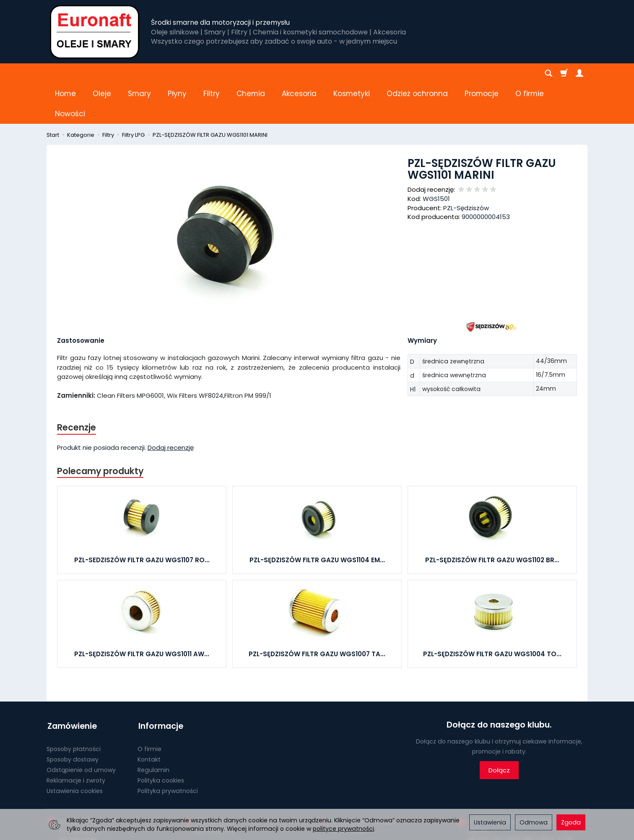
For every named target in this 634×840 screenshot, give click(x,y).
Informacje (160, 685)
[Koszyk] (564, 73)
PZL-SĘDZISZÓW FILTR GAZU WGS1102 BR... (492, 520)
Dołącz (499, 730)
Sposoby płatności (74, 707)
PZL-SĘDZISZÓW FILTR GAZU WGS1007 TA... (317, 614)
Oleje (102, 73)
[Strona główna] (95, 32)
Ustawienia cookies (75, 749)
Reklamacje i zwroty (76, 738)
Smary (139, 73)
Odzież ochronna (417, 73)
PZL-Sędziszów (466, 168)
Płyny (177, 73)
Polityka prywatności (168, 749)
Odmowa (534, 822)
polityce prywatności (343, 829)
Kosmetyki (352, 73)
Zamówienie (71, 685)
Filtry (212, 73)
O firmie (149, 707)
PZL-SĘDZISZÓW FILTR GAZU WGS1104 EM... (317, 520)
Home (65, 73)
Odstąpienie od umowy (81, 728)
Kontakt (149, 717)
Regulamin (153, 728)
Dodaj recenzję (171, 408)
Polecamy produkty (101, 431)
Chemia (251, 73)
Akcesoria (299, 73)
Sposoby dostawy (73, 717)
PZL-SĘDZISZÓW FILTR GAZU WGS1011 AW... (142, 614)
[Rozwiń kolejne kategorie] (469, 73)
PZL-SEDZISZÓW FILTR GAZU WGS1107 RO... (142, 520)
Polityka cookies (161, 738)
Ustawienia (490, 822)
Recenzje (77, 387)
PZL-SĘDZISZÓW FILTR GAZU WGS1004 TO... (492, 614)
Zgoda (571, 822)
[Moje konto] (579, 73)
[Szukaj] (548, 73)
